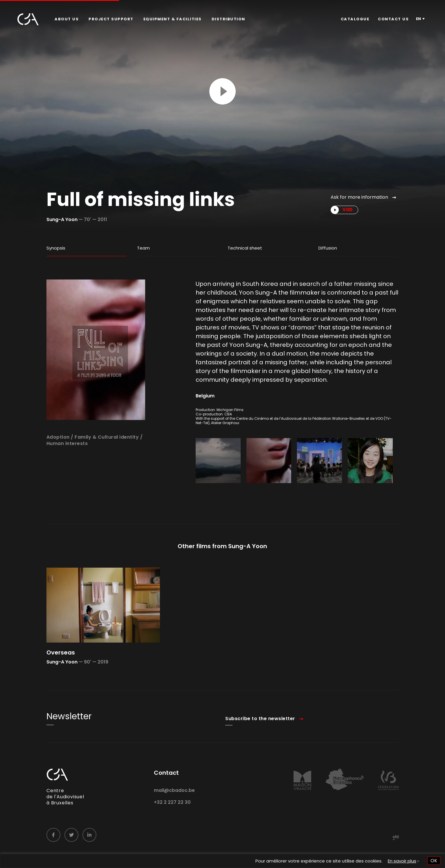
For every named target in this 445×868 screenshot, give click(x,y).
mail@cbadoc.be (174, 801)
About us (67, 19)
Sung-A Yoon (62, 219)
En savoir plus (402, 861)
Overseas (61, 663)
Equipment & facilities (173, 19)
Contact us (393, 19)
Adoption (58, 448)
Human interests (67, 454)
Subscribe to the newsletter (260, 729)
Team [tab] (143, 248)
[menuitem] (67, 19)
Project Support (111, 19)
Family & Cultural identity (107, 448)
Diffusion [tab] (328, 248)
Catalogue (355, 19)
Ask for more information (359, 197)
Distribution (228, 19)
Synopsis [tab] (56, 248)
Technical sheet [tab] (245, 248)
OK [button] (434, 861)
